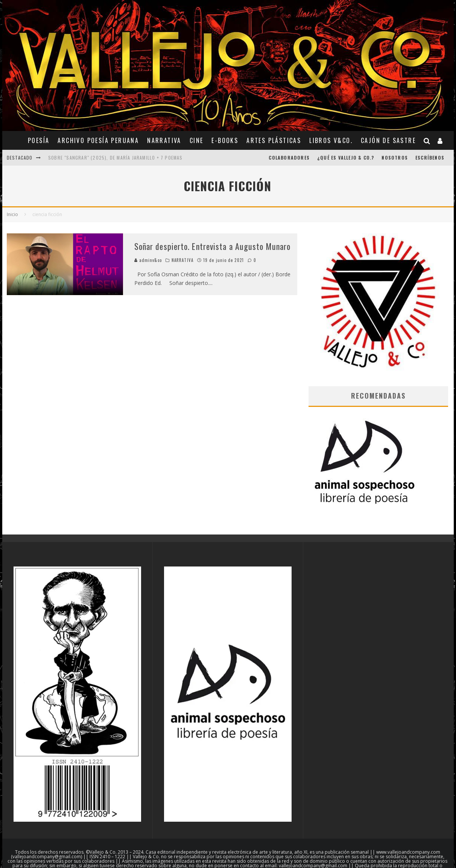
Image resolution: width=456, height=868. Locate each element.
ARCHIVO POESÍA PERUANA (98, 140)
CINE (197, 140)
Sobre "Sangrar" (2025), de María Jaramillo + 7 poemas (116, 158)
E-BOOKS (225, 140)
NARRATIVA (164, 140)
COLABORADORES (289, 158)
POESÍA (39, 140)
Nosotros (395, 158)
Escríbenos (430, 158)
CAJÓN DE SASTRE (388, 140)
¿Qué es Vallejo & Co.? (346, 158)
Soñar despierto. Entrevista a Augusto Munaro (212, 246)
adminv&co (148, 260)
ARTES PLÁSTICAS (274, 140)
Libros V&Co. (331, 140)
